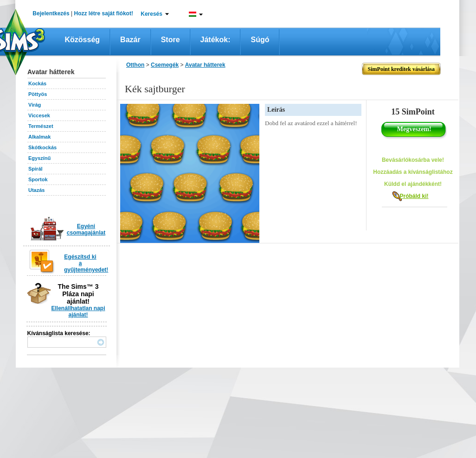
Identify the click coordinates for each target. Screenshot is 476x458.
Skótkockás (42, 147)
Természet (41, 126)
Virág (35, 105)
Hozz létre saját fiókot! (104, 13)
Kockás (37, 83)
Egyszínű (39, 158)
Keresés (151, 14)
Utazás (36, 190)
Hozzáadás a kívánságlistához (413, 172)
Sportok (38, 179)
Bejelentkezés (51, 13)
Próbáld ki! (414, 196)
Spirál (35, 169)
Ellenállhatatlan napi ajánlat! (78, 312)
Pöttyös (38, 94)
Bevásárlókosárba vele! (413, 160)
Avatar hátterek (205, 65)
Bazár (130, 40)
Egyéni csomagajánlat (86, 229)
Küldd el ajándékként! (413, 184)
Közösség (83, 40)
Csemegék (165, 65)
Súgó (260, 40)
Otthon (135, 65)
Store (170, 40)
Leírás (276, 110)
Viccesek (39, 115)
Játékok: (215, 40)
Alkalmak (39, 137)
